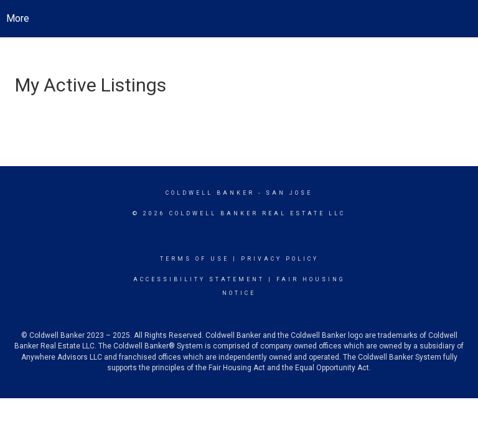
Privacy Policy (280, 259)
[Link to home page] (239, 19)
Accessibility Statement (199, 279)
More (18, 18)
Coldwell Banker (210, 193)
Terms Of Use (194, 259)
